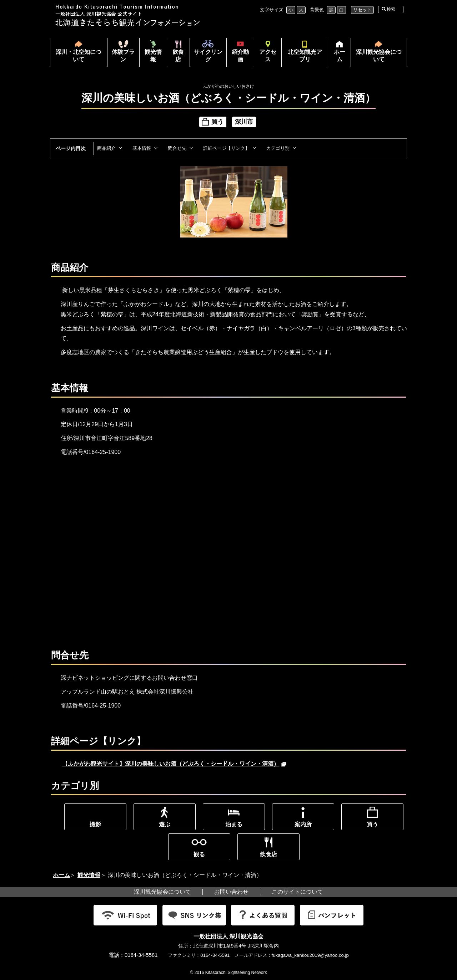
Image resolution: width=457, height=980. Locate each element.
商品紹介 (106, 148)
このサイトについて (297, 892)
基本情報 (142, 148)
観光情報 (153, 56)
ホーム (337, 58)
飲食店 (178, 56)
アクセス (268, 56)
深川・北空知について (79, 56)
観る (199, 854)
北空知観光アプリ (305, 56)
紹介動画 (240, 56)
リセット (362, 10)
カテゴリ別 (278, 148)
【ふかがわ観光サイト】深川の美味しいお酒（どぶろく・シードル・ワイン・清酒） (174, 764)
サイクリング (208, 56)
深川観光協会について (379, 56)
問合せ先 (177, 148)
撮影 (95, 824)
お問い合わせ (231, 892)
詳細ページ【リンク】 (226, 148)
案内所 (303, 824)
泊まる (234, 824)
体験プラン (123, 56)
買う (372, 824)
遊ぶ (165, 824)
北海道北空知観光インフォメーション (129, 16)
